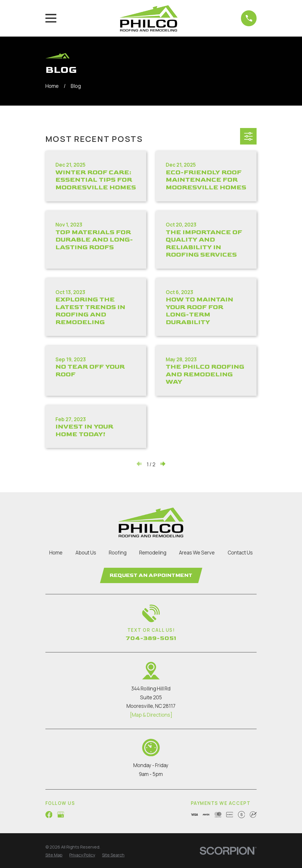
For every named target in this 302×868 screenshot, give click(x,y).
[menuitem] (54, 855)
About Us (86, 553)
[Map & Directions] (151, 715)
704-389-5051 (151, 638)
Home (56, 553)
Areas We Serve (197, 553)
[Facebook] (49, 815)
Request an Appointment (151, 575)
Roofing (118, 553)
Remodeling (153, 553)
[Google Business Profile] (61, 815)
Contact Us (240, 553)
